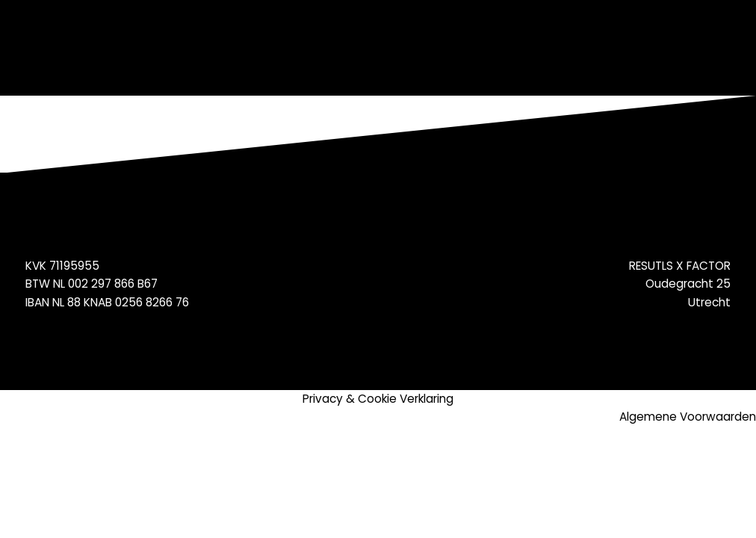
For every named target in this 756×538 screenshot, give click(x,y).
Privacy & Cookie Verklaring (378, 399)
